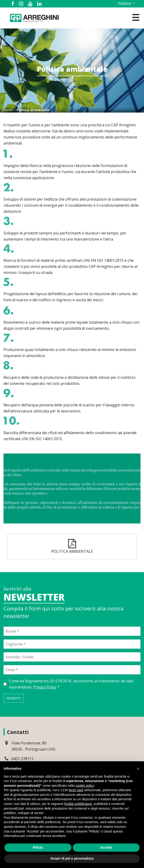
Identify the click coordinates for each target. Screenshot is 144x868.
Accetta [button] (106, 847)
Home (8, 110)
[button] (138, 769)
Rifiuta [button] (38, 847)
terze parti (76, 790)
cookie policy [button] (85, 786)
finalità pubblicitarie (78, 804)
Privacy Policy (45, 687)
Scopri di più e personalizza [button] (72, 858)
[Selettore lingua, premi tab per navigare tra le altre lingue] (125, 3)
